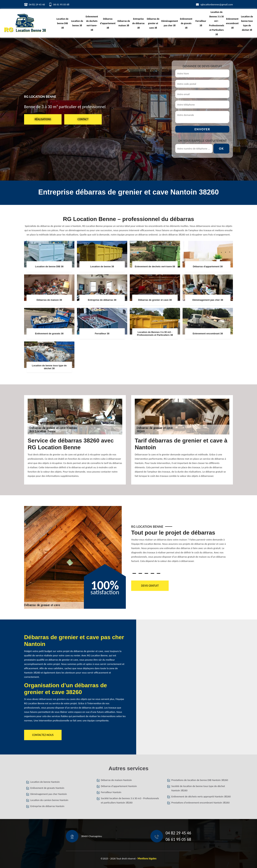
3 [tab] (146, 573)
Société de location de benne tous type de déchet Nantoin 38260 (198, 788)
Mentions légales (147, 859)
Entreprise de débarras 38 (138, 23)
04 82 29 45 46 (37, 4)
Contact (83, 119)
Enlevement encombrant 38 (232, 23)
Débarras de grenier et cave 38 (153, 23)
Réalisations (43, 119)
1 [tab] (134, 573)
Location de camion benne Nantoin (49, 800)
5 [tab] (158, 573)
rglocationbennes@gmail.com (217, 4)
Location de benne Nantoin (45, 782)
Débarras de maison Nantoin (116, 780)
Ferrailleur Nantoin (111, 792)
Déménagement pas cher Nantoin (49, 794)
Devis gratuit (150, 586)
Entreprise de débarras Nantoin (47, 806)
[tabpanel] (182, 548)
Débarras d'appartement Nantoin (119, 786)
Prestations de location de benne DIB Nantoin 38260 (200, 780)
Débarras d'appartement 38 (108, 23)
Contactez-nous (43, 735)
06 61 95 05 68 (61, 4)
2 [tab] (140, 573)
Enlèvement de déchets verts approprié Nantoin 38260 (201, 796)
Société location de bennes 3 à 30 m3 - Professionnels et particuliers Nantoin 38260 (130, 800)
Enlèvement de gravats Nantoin (47, 788)
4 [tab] (152, 573)
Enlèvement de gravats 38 (186, 23)
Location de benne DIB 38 (63, 23)
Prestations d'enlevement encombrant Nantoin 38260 (200, 803)
